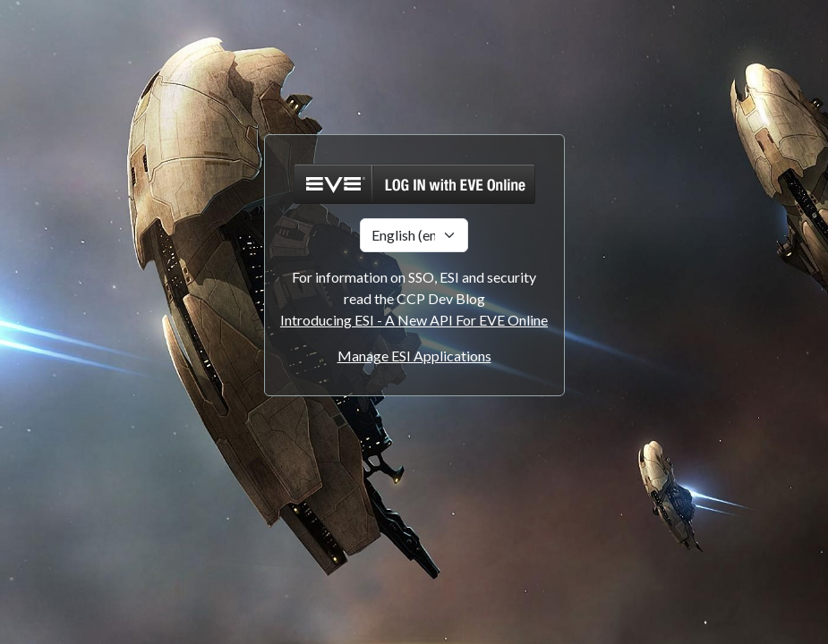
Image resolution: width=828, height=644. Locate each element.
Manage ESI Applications (414, 356)
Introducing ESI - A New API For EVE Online (414, 320)
